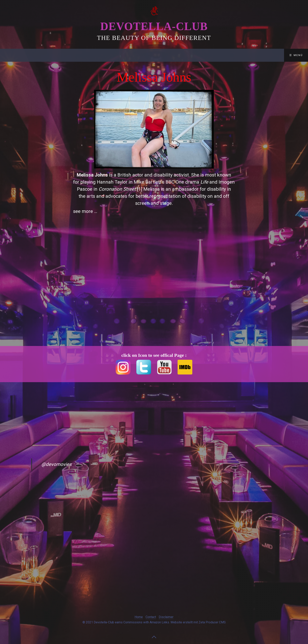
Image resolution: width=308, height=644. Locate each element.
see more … (85, 211)
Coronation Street (117, 189)
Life (204, 182)
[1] (140, 189)
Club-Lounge (57, 55)
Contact (87, 55)
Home (139, 617)
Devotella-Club (154, 26)
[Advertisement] (49, 134)
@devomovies (56, 464)
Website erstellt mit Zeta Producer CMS (198, 622)
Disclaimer (116, 55)
